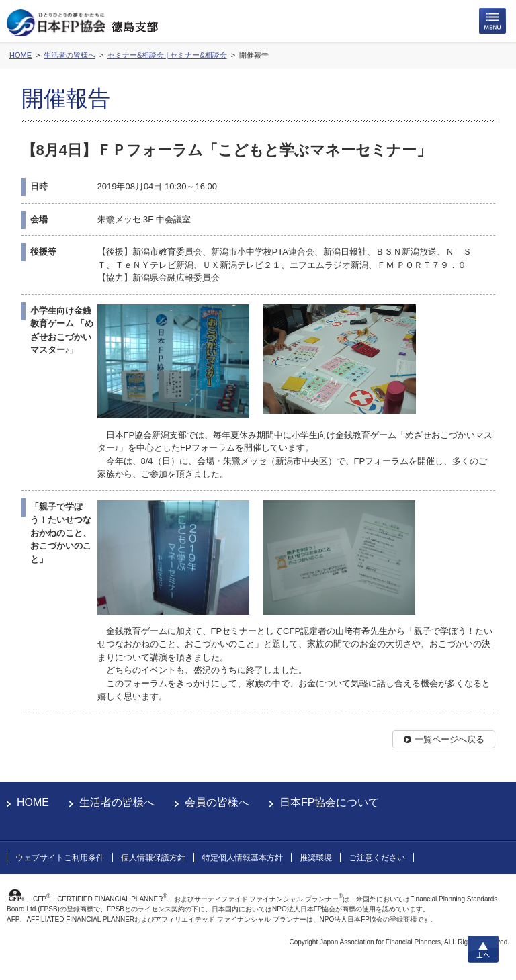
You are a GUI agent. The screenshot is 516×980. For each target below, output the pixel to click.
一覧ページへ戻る (449, 739)
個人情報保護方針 (153, 858)
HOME (33, 802)
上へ (483, 949)
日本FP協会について (329, 802)
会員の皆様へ (217, 802)
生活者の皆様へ (117, 802)
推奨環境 (316, 858)
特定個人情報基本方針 (243, 858)
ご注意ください (377, 858)
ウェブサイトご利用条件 (60, 858)
